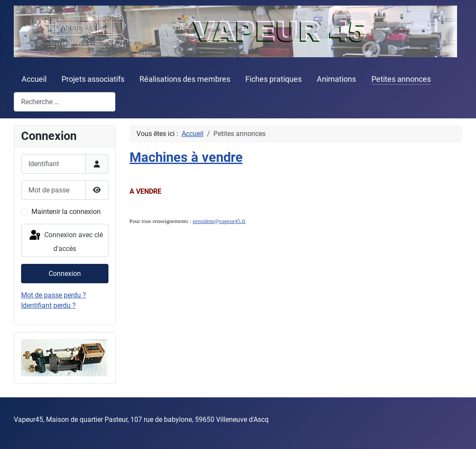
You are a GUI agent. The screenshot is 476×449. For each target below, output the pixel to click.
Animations (336, 79)
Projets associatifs (93, 79)
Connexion (65, 274)
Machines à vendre (186, 157)
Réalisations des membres (185, 79)
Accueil (34, 79)
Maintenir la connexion (66, 212)
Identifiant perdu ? (48, 305)
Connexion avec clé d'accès (65, 241)
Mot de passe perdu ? (54, 295)
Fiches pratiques (274, 79)
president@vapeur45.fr (219, 221)
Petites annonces (401, 79)
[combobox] (65, 102)
